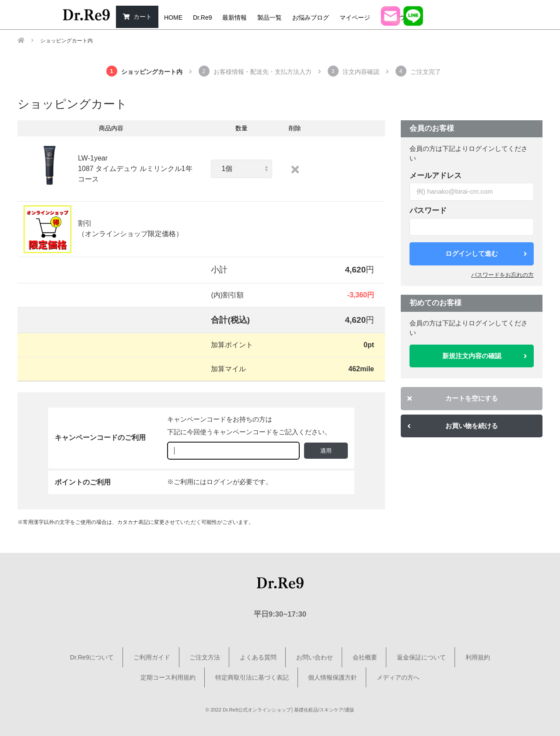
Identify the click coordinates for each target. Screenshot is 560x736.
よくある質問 (258, 657)
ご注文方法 (205, 657)
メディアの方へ (398, 677)
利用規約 (478, 657)
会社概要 (365, 657)
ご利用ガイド (152, 657)
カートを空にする (453, 398)
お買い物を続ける (453, 426)
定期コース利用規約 (168, 677)
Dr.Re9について (92, 657)
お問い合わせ (315, 657)
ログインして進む (486, 253)
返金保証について (421, 657)
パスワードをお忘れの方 (502, 275)
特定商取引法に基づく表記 (252, 677)
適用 (326, 451)
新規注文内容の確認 (485, 356)
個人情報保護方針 (332, 677)
